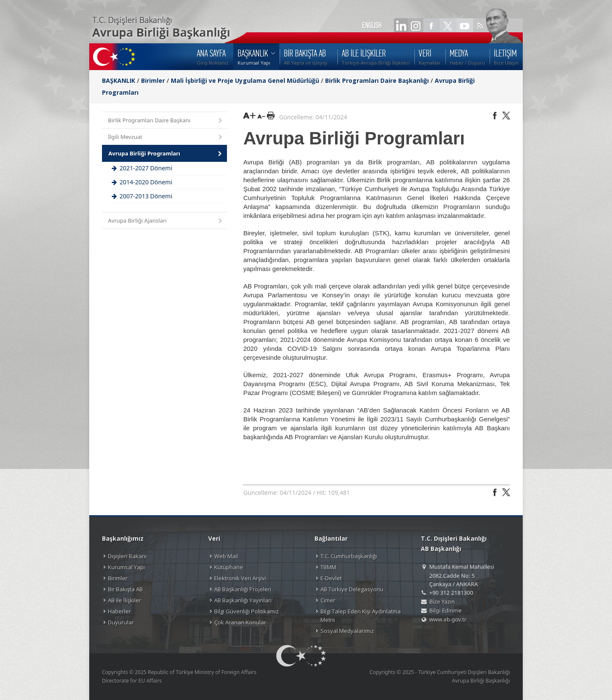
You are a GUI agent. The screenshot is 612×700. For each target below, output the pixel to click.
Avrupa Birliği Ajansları (166, 221)
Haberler (119, 611)
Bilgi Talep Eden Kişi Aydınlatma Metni (361, 615)
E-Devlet (331, 578)
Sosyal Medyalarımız (347, 631)
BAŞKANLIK (119, 80)
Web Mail (226, 556)
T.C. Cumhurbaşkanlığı (349, 556)
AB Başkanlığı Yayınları (243, 600)
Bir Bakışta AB (125, 589)
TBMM (328, 567)
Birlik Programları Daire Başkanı (166, 121)
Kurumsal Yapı (126, 567)
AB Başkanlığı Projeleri (243, 589)
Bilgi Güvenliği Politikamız (246, 611)
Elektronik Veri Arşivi (240, 578)
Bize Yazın (442, 601)
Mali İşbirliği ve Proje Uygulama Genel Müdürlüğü (245, 80)
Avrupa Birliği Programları (166, 154)
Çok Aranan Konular (240, 622)
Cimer (328, 600)
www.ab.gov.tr (448, 619)
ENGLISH (372, 25)
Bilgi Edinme (445, 610)
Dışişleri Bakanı (127, 556)
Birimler (153, 80)
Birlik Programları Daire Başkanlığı (377, 80)
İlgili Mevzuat (166, 137)
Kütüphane (229, 567)
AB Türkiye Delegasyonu (352, 589)
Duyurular (121, 622)
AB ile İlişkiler (125, 600)
